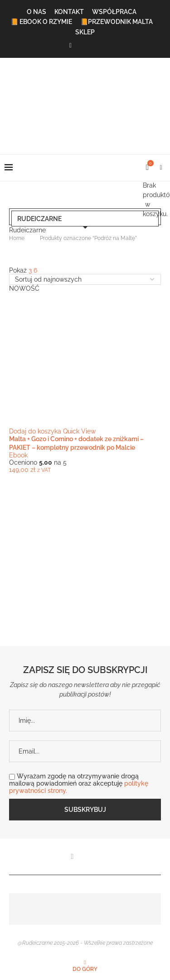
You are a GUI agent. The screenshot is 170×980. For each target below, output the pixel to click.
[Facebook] (70, 45)
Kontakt (69, 12)
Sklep (85, 32)
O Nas (36, 12)
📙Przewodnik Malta (117, 22)
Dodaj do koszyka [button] (35, 431)
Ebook (18, 455)
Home (17, 238)
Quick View (79, 431)
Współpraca (114, 12)
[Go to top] (85, 969)
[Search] (161, 168)
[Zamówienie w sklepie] (85, 279)
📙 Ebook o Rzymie (41, 22)
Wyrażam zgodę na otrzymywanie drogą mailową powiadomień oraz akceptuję (79, 783)
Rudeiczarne (39, 219)
